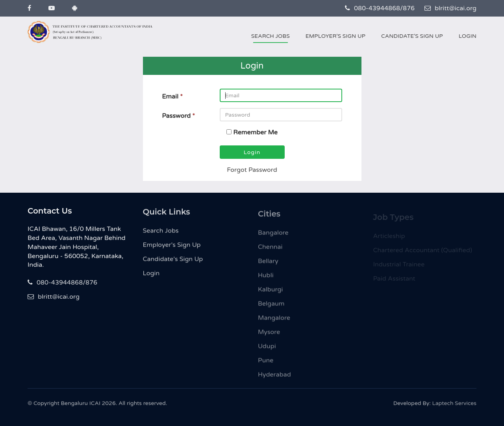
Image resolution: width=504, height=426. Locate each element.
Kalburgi (271, 292)
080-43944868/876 (380, 8)
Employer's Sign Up (335, 36)
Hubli (266, 278)
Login (468, 36)
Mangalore (274, 321)
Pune (266, 363)
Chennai (270, 250)
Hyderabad (274, 378)
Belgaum (271, 307)
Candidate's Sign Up (412, 36)
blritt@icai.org (450, 8)
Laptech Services (454, 405)
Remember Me (255, 132)
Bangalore (273, 236)
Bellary (268, 264)
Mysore (269, 335)
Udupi (267, 349)
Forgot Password (252, 170)
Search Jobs (271, 36)
